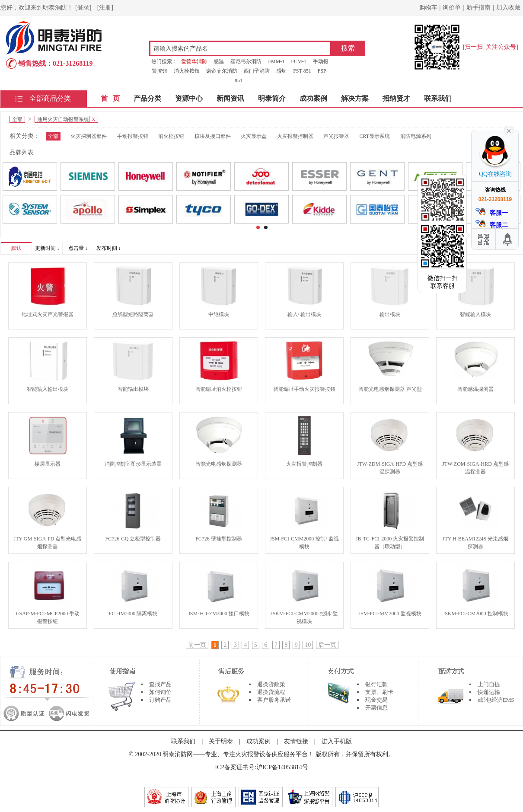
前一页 (197, 645)
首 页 (110, 98)
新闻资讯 (230, 98)
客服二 (492, 224)
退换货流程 (271, 692)
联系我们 (438, 98)
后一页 (327, 645)
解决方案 (355, 98)
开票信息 (376, 708)
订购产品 (160, 700)
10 (308, 645)
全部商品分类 (50, 98)
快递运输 (489, 692)
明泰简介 (272, 98)
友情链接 (296, 741)
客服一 (492, 212)
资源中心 (189, 98)
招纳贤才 (396, 98)
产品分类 (147, 98)
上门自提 (489, 684)
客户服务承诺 (274, 700)
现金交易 (376, 700)
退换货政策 (271, 684)
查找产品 (160, 684)
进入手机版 (337, 741)
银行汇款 (376, 684)
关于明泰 (221, 741)
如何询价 (160, 692)
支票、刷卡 (379, 692)
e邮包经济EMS (496, 700)
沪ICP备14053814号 (282, 767)
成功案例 (313, 98)
